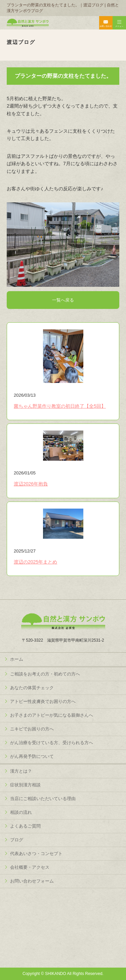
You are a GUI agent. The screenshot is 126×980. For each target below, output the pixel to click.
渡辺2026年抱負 (31, 484)
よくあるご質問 (25, 826)
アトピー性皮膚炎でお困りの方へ (43, 701)
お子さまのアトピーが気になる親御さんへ (52, 715)
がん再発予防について (32, 756)
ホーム (17, 659)
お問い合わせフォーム (32, 881)
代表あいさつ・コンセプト (36, 854)
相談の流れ (21, 812)
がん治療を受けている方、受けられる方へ (52, 743)
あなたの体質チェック (32, 688)
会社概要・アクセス (30, 867)
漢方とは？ (21, 771)
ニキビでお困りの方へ (32, 729)
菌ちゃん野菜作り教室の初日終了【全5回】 (60, 406)
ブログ (17, 840)
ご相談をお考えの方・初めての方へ (45, 674)
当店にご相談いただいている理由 (43, 799)
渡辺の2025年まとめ (35, 562)
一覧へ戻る (63, 300)
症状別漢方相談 (25, 785)
